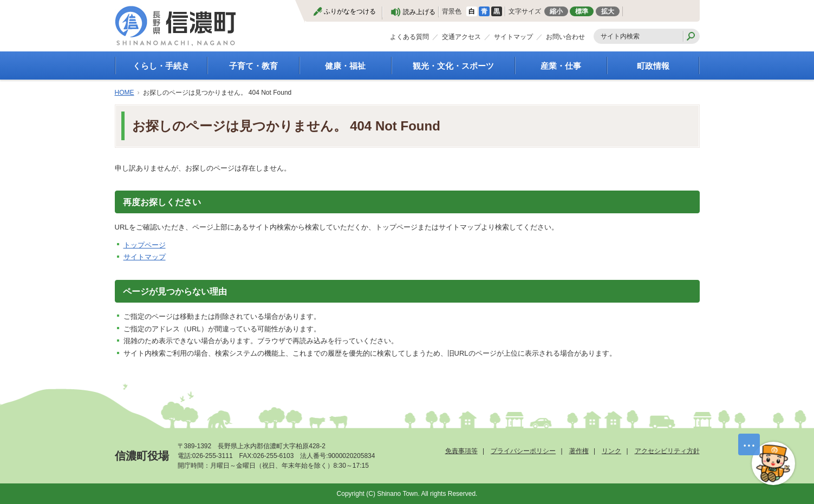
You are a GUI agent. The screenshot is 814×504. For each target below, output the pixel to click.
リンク (611, 451)
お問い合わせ (565, 37)
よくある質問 (409, 37)
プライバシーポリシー (523, 451)
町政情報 (653, 66)
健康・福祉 (345, 66)
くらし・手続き (161, 66)
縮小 (556, 11)
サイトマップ (513, 37)
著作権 (579, 451)
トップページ (145, 245)
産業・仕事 (561, 66)
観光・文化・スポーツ (453, 66)
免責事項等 (461, 451)
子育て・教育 (253, 66)
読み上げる (419, 12)
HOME (125, 93)
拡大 (608, 11)
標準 (582, 11)
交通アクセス (461, 37)
